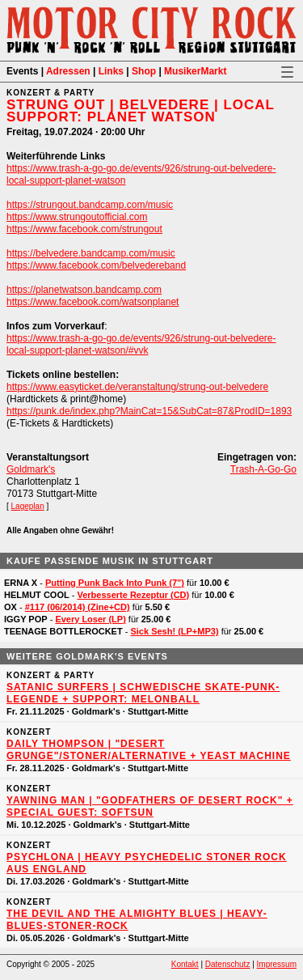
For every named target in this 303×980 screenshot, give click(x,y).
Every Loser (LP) (90, 619)
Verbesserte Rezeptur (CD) (133, 595)
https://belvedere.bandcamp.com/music (91, 253)
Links (111, 71)
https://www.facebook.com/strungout (84, 229)
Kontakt (185, 964)
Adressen (68, 71)
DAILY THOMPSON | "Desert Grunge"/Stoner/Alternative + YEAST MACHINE (149, 750)
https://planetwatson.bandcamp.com (84, 290)
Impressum (277, 964)
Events (22, 71)
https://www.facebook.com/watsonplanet (93, 302)
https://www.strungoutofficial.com (77, 217)
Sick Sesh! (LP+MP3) (174, 631)
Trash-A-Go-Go (263, 469)
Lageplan (28, 506)
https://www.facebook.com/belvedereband (96, 265)
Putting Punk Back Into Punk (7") (115, 583)
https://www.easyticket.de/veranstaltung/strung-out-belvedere (137, 387)
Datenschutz (228, 964)
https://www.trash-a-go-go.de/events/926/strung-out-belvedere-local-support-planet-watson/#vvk (141, 344)
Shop (144, 71)
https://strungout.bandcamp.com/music (90, 205)
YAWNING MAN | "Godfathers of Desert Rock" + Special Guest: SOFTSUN (150, 806)
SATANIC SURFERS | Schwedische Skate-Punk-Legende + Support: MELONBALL (143, 693)
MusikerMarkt (195, 71)
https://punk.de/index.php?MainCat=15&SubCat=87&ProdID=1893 (149, 411)
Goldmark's (31, 469)
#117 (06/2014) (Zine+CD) (78, 607)
